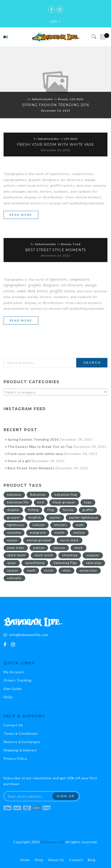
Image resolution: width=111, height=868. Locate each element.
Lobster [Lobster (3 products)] (39, 525)
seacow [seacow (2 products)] (59, 548)
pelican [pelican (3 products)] (39, 548)
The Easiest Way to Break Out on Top (40, 447)
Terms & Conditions (21, 733)
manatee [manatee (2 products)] (14, 532)
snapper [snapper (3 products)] (93, 555)
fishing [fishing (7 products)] (33, 510)
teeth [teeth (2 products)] (31, 570)
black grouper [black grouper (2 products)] (64, 502)
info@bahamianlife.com (29, 635)
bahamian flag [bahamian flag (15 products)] (66, 495)
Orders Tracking (18, 680)
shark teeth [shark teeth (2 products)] (16, 555)
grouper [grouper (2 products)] (14, 517)
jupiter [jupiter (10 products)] (55, 517)
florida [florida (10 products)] (68, 510)
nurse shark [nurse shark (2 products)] (70, 540)
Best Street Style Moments (56, 250)
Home (25, 860)
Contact (76, 860)
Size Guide (13, 689)
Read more (24, 215)
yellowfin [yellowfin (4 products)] (14, 578)
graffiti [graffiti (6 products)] (88, 510)
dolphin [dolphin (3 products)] (13, 510)
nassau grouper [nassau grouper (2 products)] (39, 540)
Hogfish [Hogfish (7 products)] (35, 517)
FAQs (8, 697)
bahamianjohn (43, 99)
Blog (92, 860)
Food (77, 244)
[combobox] (55, 392)
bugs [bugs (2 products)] (88, 502)
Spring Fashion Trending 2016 (56, 105)
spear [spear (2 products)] (12, 563)
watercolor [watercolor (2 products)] (88, 570)
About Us (56, 860)
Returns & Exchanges (22, 742)
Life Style (77, 99)
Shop (39, 860)
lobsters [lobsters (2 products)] (61, 525)
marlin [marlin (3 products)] (60, 532)
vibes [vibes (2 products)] (66, 570)
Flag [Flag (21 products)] (51, 510)
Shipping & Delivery (20, 750)
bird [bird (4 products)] (41, 502)
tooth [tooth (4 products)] (49, 570)
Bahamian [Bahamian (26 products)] (38, 495)
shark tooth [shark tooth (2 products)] (44, 555)
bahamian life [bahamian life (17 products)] (18, 502)
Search (92, 363)
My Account (14, 672)
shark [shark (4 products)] (78, 548)
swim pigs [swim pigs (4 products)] (94, 563)
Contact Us (13, 725)
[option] (55, 82)
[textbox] (55, 392)
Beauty (63, 99)
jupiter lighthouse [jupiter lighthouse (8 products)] (83, 517)
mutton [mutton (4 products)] (79, 532)
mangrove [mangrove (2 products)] (38, 532)
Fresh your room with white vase (55, 145)
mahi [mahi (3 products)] (80, 525)
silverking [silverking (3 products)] (70, 555)
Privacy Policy (15, 758)
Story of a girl (19, 461)
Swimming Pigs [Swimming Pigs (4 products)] (65, 563)
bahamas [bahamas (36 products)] (14, 495)
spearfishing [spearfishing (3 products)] (35, 563)
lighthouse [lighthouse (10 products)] (15, 525)
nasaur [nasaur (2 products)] (13, 540)
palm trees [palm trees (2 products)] (16, 548)
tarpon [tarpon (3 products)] (13, 570)
